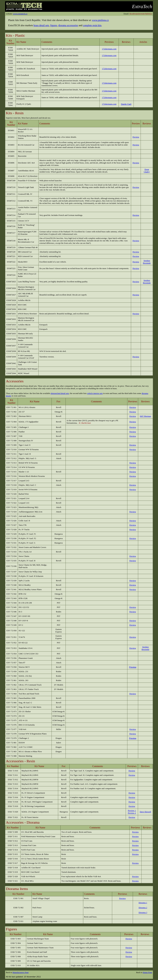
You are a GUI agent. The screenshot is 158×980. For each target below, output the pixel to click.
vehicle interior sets (95, 393)
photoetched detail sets (60, 393)
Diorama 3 (143, 912)
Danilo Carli (126, 104)
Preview (133, 667)
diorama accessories (68, 25)
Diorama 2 (143, 908)
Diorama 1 (143, 903)
